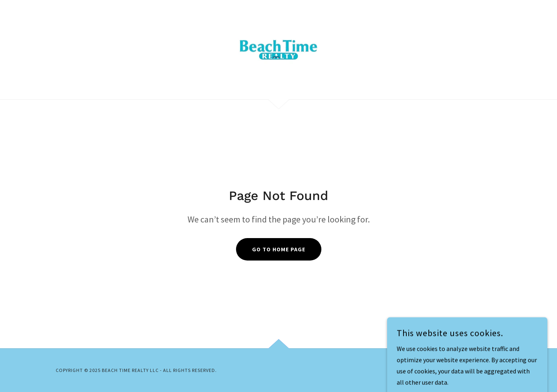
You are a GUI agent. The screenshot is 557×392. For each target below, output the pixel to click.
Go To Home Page (279, 249)
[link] (278, 49)
